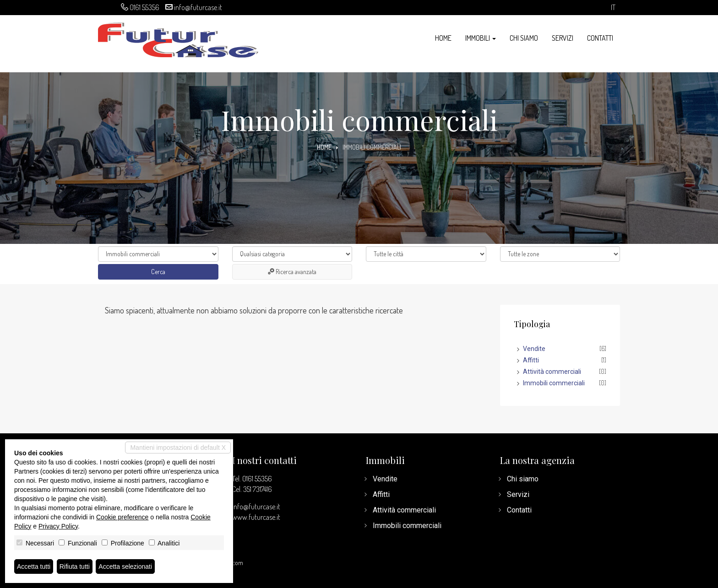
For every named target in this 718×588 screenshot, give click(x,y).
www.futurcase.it (256, 517)
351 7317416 (258, 489)
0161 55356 (144, 7)
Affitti (531, 360)
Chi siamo (524, 38)
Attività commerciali (552, 372)
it (613, 8)
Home (443, 38)
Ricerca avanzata (292, 272)
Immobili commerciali (554, 383)
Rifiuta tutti (75, 566)
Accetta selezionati (125, 566)
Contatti (600, 38)
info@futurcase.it (198, 7)
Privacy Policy (58, 526)
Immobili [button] (481, 38)
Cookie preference (122, 517)
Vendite (534, 349)
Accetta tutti (34, 566)
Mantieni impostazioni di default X (178, 448)
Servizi (563, 38)
